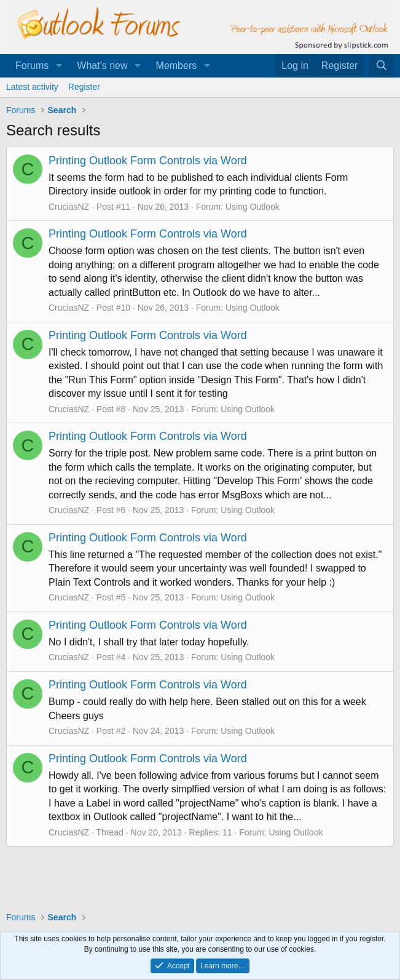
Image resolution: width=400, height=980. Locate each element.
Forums (32, 66)
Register (84, 87)
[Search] (381, 66)
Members (177, 66)
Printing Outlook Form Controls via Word (148, 161)
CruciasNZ (69, 207)
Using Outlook (253, 207)
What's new (102, 66)
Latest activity (32, 87)
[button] (59, 66)
